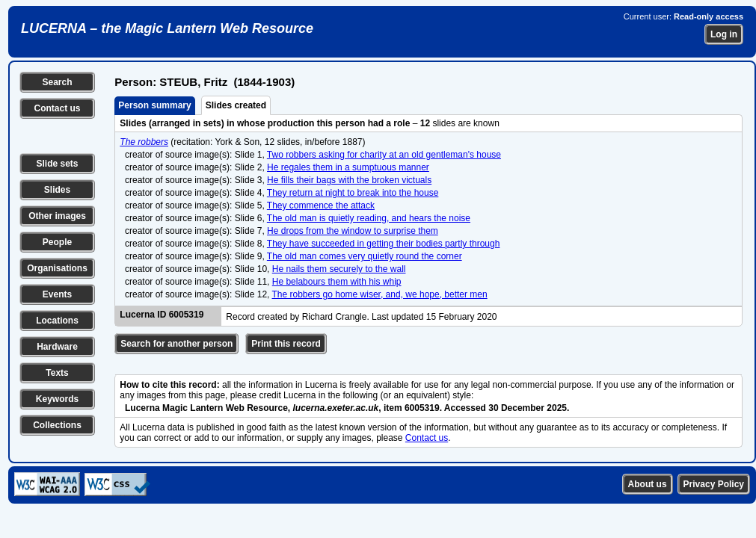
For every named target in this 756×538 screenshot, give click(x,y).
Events (57, 294)
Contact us (57, 108)
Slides (57, 190)
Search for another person (176, 344)
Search (57, 82)
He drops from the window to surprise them (353, 231)
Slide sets (57, 164)
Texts (57, 373)
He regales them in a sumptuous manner (348, 167)
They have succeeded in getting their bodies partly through (384, 244)
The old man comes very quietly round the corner (365, 256)
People (57, 242)
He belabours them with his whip (337, 282)
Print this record (286, 344)
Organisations (57, 268)
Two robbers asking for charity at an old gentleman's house (384, 155)
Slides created (236, 105)
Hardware (57, 347)
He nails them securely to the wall (339, 269)
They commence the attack (321, 205)
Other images (57, 216)
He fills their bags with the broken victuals (349, 180)
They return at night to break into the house (353, 193)
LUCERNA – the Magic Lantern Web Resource (167, 28)
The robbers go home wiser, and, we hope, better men (380, 294)
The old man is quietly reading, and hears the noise (369, 218)
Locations (57, 321)
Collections (57, 425)
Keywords (57, 399)
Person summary (154, 105)
